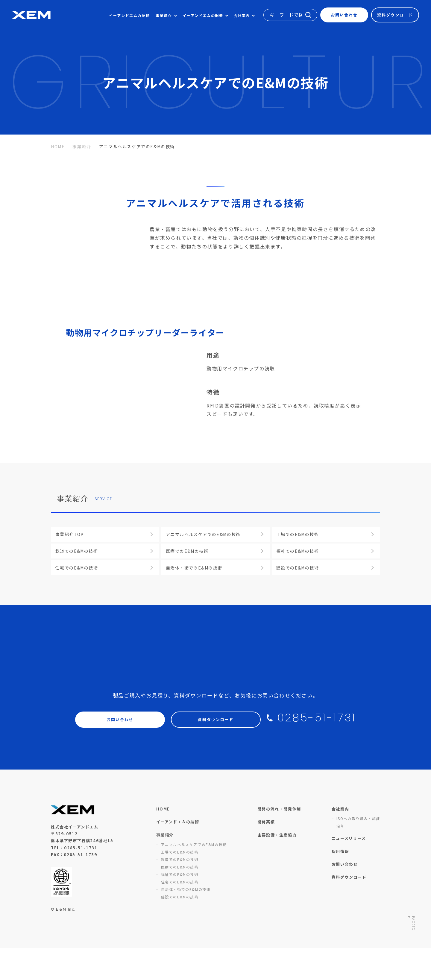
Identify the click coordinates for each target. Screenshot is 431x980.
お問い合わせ (345, 896)
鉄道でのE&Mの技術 (180, 891)
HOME (58, 146)
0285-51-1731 (317, 747)
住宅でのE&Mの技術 (180, 913)
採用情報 (340, 883)
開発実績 (266, 853)
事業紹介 (82, 146)
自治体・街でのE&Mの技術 (186, 921)
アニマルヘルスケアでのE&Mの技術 (194, 876)
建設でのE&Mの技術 (180, 928)
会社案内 (340, 841)
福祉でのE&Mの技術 (180, 906)
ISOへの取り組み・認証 (358, 850)
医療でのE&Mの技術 (180, 899)
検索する (308, 15)
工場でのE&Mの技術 (180, 884)
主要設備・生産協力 (277, 867)
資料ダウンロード (349, 909)
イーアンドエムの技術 (178, 853)
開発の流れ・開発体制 (279, 841)
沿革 (340, 858)
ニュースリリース (349, 870)
